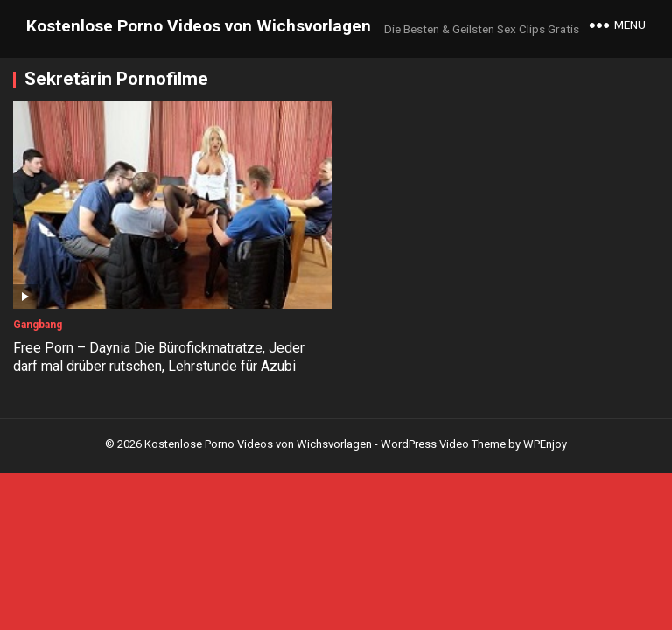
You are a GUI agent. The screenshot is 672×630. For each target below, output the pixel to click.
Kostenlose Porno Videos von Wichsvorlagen (199, 26)
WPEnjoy (545, 444)
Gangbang (38, 325)
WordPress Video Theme (443, 444)
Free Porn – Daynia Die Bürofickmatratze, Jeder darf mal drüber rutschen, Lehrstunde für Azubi (159, 357)
